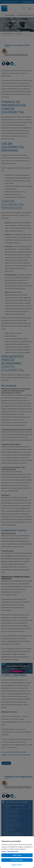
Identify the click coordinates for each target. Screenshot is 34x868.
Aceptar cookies (17, 855)
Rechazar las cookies (17, 860)
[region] (17, 852)
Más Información (13, 851)
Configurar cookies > (17, 865)
